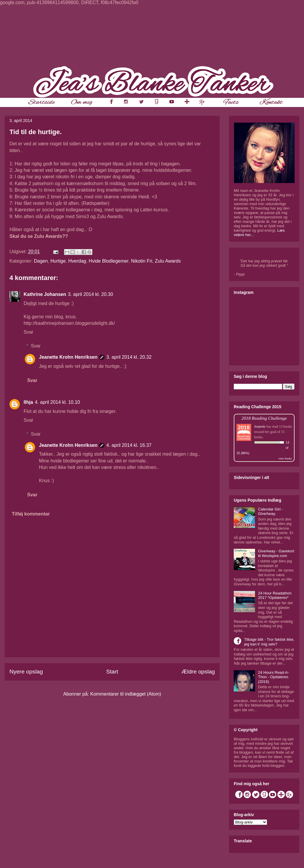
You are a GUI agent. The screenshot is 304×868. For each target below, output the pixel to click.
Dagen (41, 261)
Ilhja (28, 402)
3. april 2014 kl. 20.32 (129, 357)
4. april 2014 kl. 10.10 (57, 402)
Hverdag (77, 261)
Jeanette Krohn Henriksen (68, 357)
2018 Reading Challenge (264, 418)
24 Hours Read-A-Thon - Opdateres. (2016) (274, 677)
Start (112, 672)
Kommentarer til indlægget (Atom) (126, 694)
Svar (28, 332)
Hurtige (58, 261)
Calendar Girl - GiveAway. (271, 512)
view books (285, 458)
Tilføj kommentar (31, 514)
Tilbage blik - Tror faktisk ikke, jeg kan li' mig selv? (269, 642)
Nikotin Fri (142, 261)
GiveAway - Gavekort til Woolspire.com (276, 553)
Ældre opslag (198, 672)
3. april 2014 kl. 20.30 (90, 294)
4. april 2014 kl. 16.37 (129, 445)
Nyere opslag (26, 672)
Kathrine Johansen (45, 294)
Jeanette (260, 426)
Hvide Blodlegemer (109, 261)
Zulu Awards (168, 261)
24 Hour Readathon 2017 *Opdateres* (275, 596)
